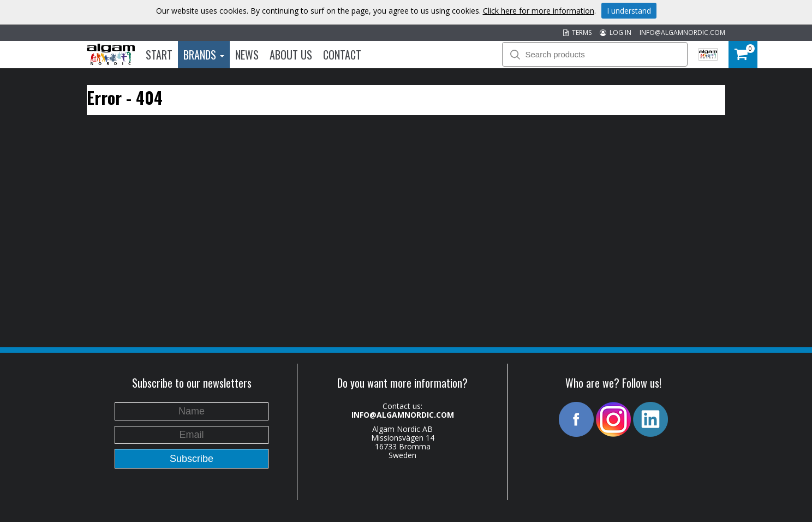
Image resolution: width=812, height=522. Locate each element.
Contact (342, 55)
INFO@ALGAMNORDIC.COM (682, 32)
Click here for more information (539, 11)
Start (159, 55)
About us (291, 55)
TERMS (577, 32)
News (247, 55)
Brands (204, 55)
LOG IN (616, 32)
